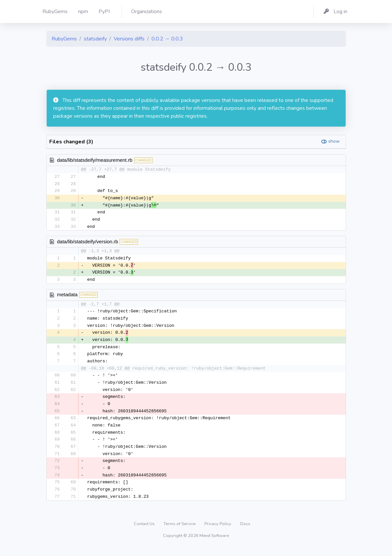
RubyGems (64, 39)
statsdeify (95, 39)
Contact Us (145, 531)
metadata (68, 297)
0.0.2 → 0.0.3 (167, 39)
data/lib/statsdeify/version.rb (88, 243)
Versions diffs (129, 39)
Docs (245, 531)
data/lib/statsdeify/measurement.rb (95, 160)
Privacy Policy (218, 531)
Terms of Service (180, 531)
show (334, 141)
